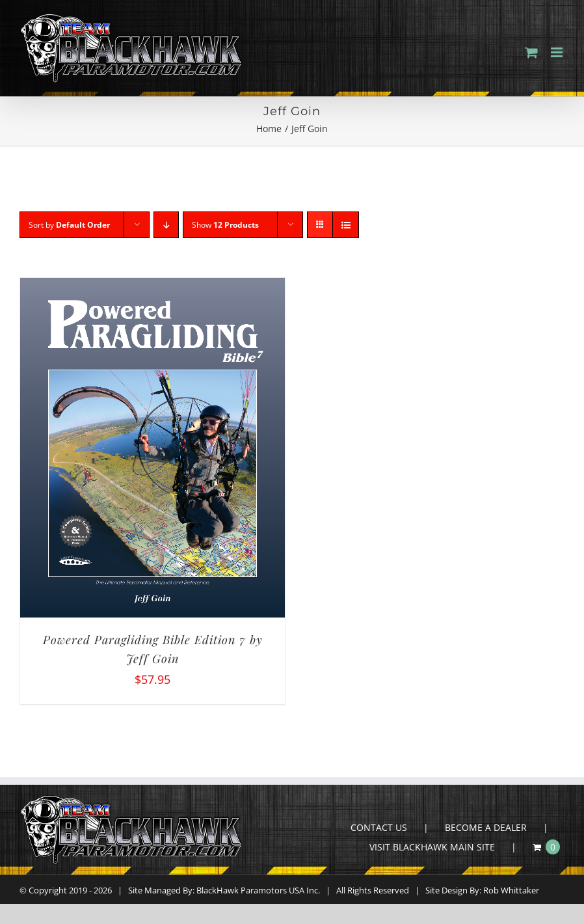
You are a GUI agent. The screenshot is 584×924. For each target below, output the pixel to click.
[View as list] (346, 225)
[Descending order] (166, 225)
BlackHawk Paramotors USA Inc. (258, 890)
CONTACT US (379, 827)
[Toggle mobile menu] (558, 52)
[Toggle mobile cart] (531, 52)
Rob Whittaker (511, 890)
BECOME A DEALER (486, 827)
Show (225, 225)
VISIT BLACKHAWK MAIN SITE (432, 847)
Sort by (69, 225)
